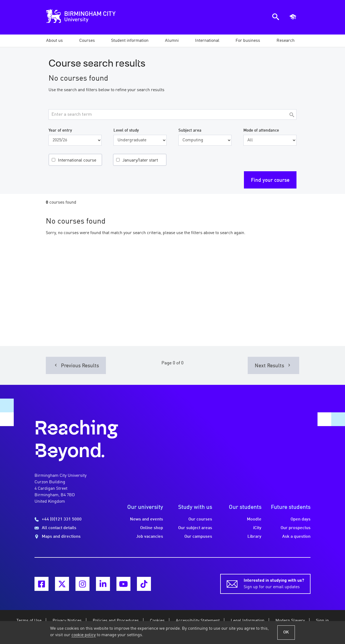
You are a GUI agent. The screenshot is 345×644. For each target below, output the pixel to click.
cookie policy (84, 635)
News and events (146, 519)
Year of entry (60, 131)
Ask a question (296, 537)
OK (286, 632)
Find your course (270, 180)
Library (254, 537)
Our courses (200, 519)
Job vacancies (150, 537)
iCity (257, 528)
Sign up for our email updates (274, 583)
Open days (301, 519)
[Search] (292, 115)
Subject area (190, 131)
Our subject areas (195, 528)
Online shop (152, 528)
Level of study (126, 131)
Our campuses (198, 537)
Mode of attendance (261, 131)
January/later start (140, 160)
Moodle (254, 519)
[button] (54, 41)
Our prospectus (296, 528)
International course (77, 160)
